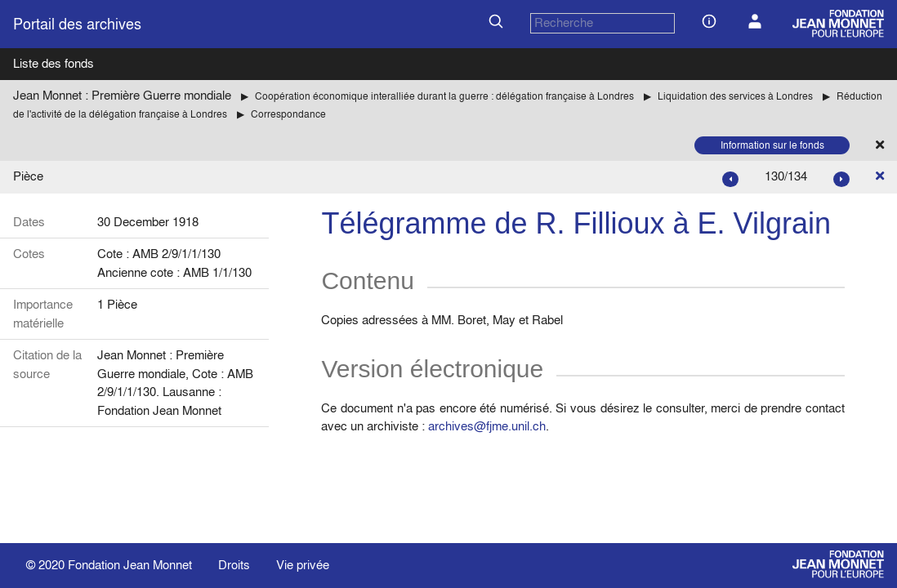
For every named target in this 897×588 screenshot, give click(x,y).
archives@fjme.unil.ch (487, 426)
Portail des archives (77, 24)
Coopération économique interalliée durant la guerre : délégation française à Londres (444, 96)
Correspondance (288, 114)
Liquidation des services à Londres (735, 96)
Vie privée (303, 565)
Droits (234, 565)
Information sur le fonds (772, 145)
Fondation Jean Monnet (130, 565)
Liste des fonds (54, 63)
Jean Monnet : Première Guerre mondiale (122, 95)
